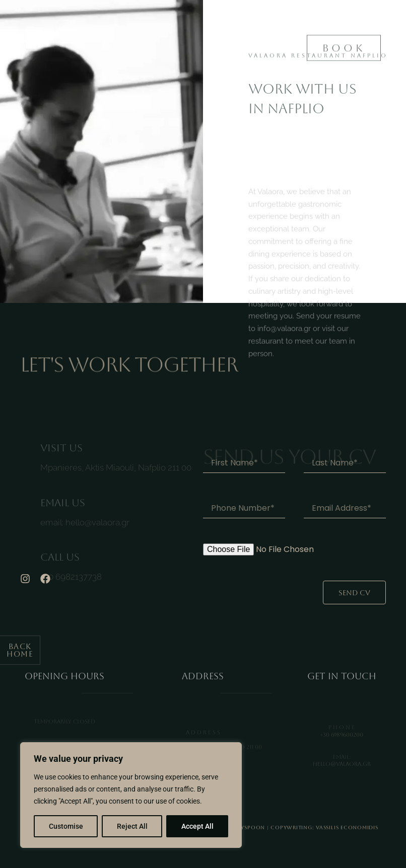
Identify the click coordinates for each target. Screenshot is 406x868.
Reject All (132, 826)
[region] (131, 795)
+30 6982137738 (71, 585)
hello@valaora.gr (97, 530)
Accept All (197, 826)
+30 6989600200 (342, 739)
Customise (66, 826)
